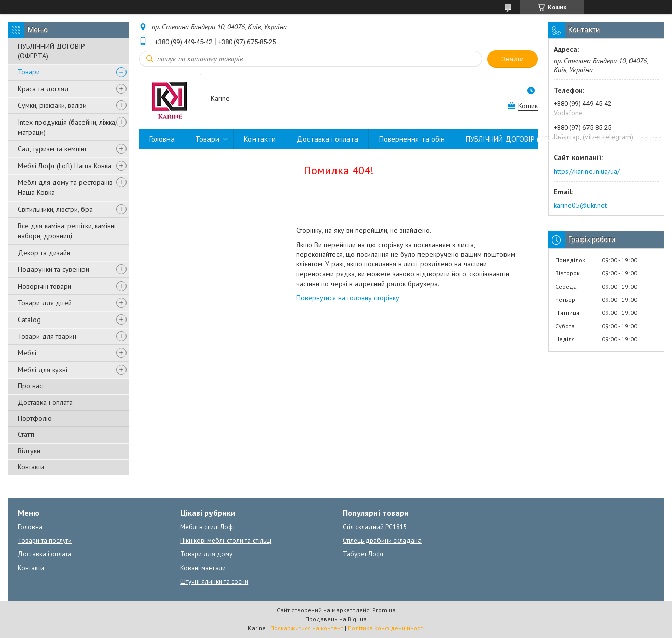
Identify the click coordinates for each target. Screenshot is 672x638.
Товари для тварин (47, 336)
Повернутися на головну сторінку (348, 298)
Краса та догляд (43, 89)
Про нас (30, 386)
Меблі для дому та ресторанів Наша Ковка (65, 187)
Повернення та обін (412, 139)
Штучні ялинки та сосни (214, 582)
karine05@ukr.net (580, 205)
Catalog (29, 320)
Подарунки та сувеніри (53, 269)
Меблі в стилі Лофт (208, 527)
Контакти (31, 467)
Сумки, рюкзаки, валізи (52, 105)
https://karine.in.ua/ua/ (587, 171)
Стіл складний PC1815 (375, 527)
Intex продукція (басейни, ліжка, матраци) (67, 127)
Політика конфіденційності (386, 628)
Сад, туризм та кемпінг (52, 149)
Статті (26, 434)
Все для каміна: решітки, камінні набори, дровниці (67, 231)
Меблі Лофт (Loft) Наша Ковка (65, 166)
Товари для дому (206, 554)
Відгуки (29, 451)
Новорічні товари (45, 286)
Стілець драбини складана (382, 541)
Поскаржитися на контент (307, 628)
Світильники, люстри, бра (55, 209)
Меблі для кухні (43, 370)
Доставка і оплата (45, 402)
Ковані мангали (203, 568)
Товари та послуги (45, 541)
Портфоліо (35, 418)
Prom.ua (384, 610)
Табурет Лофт (363, 554)
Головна (162, 139)
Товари (29, 72)
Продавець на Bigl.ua (336, 619)
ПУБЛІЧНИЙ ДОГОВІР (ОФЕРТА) (51, 51)
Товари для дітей (45, 303)
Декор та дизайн (44, 253)
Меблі (27, 353)
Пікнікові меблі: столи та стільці (226, 541)
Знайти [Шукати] (513, 59)
